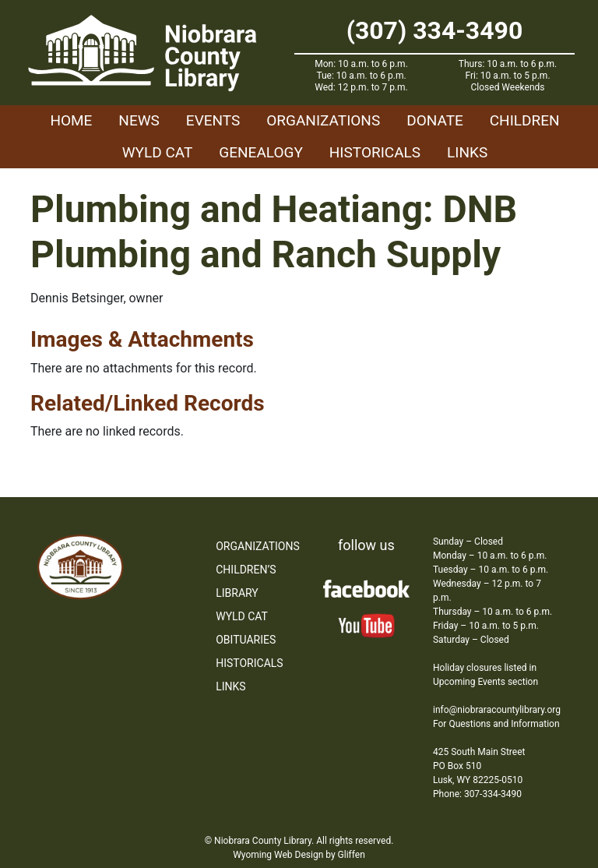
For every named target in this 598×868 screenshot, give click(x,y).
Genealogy (261, 152)
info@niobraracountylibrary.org (497, 710)
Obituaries (246, 640)
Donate (435, 120)
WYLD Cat (158, 152)
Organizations (323, 120)
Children (525, 120)
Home (71, 120)
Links (467, 152)
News (139, 120)
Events (213, 120)
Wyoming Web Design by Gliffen (299, 855)
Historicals (375, 152)
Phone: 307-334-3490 (477, 794)
